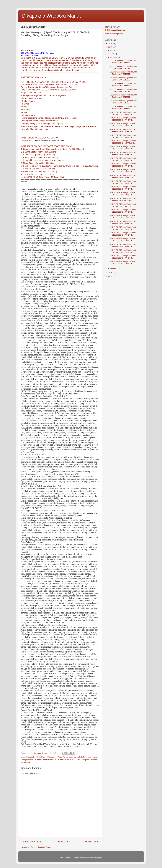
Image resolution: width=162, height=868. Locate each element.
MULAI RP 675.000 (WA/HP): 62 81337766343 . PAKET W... (123, 176)
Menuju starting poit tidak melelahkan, (38, 126)
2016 (110, 273)
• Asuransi (25, 110)
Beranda (63, 842)
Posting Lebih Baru (32, 842)
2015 (110, 276)
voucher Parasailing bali (79, 760)
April (113, 54)
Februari (114, 57)
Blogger (98, 858)
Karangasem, (62, 87)
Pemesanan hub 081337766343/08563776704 (43, 177)
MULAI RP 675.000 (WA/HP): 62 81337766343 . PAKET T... (123, 113)
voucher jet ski (63, 760)
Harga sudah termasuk (31, 93)
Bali (71, 87)
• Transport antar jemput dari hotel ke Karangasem (43, 95)
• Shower (25, 104)
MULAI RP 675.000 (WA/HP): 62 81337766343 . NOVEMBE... (123, 142)
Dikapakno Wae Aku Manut (51, 16)
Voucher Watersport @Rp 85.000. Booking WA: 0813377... (124, 61)
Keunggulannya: (28, 115)
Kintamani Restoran (117, 30)
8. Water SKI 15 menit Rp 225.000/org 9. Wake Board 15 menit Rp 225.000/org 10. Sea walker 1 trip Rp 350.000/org (39, 172)
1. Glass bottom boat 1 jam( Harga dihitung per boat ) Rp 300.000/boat (52, 149)
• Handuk (25, 107)
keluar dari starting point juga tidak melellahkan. (76, 126)
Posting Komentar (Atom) (41, 847)
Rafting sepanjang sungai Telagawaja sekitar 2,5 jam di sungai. (49, 118)
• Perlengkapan (28, 101)
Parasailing (52, 757)
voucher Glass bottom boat (45, 760)
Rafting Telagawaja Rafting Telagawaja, (39, 87)
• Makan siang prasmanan (33, 98)
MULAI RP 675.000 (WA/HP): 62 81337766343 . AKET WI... (123, 205)
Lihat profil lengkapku (114, 34)
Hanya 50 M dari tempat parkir (35, 129)
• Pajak (24, 112)
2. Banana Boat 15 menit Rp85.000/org (38, 152)
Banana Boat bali (33, 757)
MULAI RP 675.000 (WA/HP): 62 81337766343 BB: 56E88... (123, 199)
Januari (114, 268)
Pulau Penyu (63, 757)
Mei (112, 50)
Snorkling (87, 757)
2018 (110, 43)
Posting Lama (91, 842)
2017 (110, 47)
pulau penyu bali (76, 757)
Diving (44, 757)
